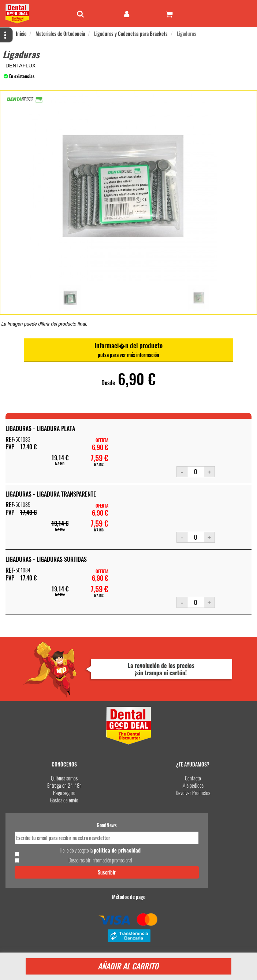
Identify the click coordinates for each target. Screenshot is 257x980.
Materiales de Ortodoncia (60, 34)
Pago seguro (64, 793)
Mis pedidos (193, 785)
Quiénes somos (64, 778)
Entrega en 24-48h (64, 785)
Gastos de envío (64, 800)
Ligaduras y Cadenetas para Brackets (131, 34)
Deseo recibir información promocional (100, 860)
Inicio (21, 34)
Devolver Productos (193, 793)
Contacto (193, 778)
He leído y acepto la (100, 850)
